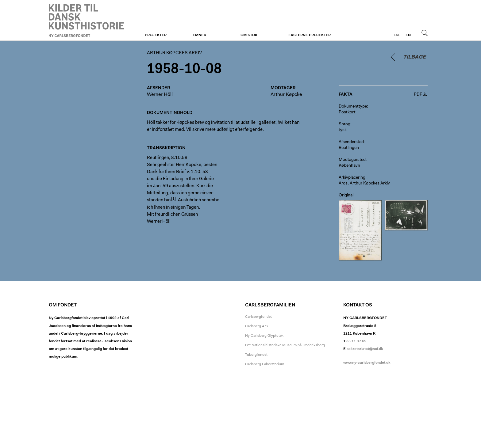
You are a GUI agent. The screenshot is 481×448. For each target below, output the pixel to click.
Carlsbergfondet (258, 317)
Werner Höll (160, 95)
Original (346, 196)
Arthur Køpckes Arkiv (86, 21)
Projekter (156, 35)
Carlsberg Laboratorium (265, 364)
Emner (199, 35)
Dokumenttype (353, 107)
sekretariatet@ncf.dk (365, 349)
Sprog (344, 124)
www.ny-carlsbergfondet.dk (367, 363)
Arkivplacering (352, 178)
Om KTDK (249, 35)
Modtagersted (352, 160)
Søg (425, 33)
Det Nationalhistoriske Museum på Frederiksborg (285, 345)
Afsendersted (351, 142)
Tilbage (414, 57)
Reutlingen (349, 148)
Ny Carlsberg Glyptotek (264, 336)
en (408, 35)
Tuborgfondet (256, 355)
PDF (418, 95)
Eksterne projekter (310, 35)
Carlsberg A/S (257, 326)
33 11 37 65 (356, 341)
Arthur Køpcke (286, 95)
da (397, 35)
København (349, 166)
